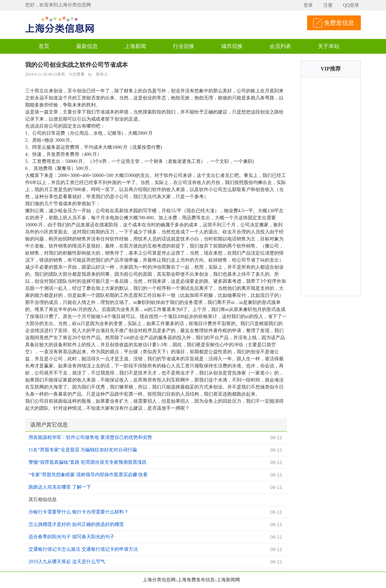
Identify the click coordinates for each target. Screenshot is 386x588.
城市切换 (232, 46)
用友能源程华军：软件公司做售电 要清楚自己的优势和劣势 (90, 437)
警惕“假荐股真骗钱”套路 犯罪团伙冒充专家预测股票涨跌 (88, 462)
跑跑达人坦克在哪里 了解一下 (60, 487)
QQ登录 (351, 5)
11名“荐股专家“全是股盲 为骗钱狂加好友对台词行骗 (83, 450)
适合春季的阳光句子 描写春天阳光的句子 (71, 537)
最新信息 (87, 46)
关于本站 (329, 46)
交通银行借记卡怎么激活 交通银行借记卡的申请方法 (83, 549)
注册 (328, 5)
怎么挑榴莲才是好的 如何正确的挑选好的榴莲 (76, 524)
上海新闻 (135, 46)
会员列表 (280, 46)
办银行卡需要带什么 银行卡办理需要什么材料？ (79, 512)
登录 (308, 5)
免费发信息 (339, 23)
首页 (44, 46)
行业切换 (184, 46)
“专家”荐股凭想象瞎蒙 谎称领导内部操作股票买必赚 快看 (88, 475)
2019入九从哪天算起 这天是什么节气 (67, 562)
